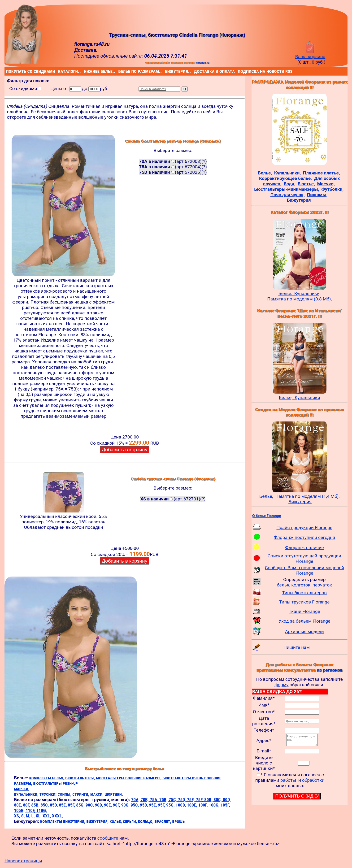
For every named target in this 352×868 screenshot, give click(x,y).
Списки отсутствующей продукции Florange (304, 559)
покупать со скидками (7, 71)
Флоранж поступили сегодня (304, 537)
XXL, (47, 816)
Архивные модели (304, 631)
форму (281, 685)
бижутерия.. (166, 71)
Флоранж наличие (304, 548)
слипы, (65, 794)
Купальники (308, 397)
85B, (36, 805)
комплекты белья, (47, 778)
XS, (17, 816)
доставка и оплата (195, 71)
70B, (145, 800)
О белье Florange (267, 516)
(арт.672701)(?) (173, 499)
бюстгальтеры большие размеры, (129, 778)
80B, (209, 800)
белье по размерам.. (119, 71)
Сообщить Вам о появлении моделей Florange (304, 570)
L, (34, 816)
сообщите (108, 838)
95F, (162, 805)
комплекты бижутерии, (63, 821)
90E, (109, 805)
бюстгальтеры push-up (55, 783)
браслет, (163, 821)
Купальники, (307, 293)
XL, (39, 816)
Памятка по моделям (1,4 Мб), (307, 496)
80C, (218, 800)
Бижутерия (300, 502)
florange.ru (202, 63)
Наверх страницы (23, 861)
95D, (144, 805)
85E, (63, 805)
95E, (153, 805)
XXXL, (57, 816)
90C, (90, 805)
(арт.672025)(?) (173, 172)
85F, (72, 805)
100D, (181, 805)
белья (283, 585)
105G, (20, 810)
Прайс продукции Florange (304, 527)
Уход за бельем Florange (304, 621)
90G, (126, 805)
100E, (193, 805)
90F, (117, 805)
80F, (27, 805)
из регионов (330, 670)
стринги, (81, 794)
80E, (18, 805)
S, (23, 816)
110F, (31, 810)
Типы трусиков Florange (304, 602)
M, (29, 816)
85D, (54, 805)
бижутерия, (98, 821)
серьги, (130, 821)
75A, (155, 800)
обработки (313, 782)
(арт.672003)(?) (173, 161)
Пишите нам (297, 647)
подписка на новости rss (239, 71)
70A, (136, 800)
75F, (200, 800)
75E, (191, 800)
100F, (203, 805)
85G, (81, 805)
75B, (164, 800)
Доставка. (86, 50)
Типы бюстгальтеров (304, 593)
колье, (116, 821)
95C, (135, 805)
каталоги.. (59, 71)
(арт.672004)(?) (173, 167)
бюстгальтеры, (80, 778)
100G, (215, 805)
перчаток (322, 585)
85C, (45, 805)
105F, (225, 805)
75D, (183, 800)
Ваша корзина (310, 54)
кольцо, (146, 821)
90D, (99, 805)
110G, (41, 810)
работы (288, 782)
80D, (227, 800)
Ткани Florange (304, 611)
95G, (171, 805)
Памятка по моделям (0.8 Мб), (299, 299)
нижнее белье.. (85, 71)
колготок (301, 585)
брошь (179, 821)
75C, (173, 800)
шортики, (114, 794)
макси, (97, 794)
